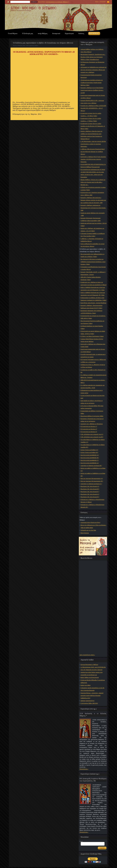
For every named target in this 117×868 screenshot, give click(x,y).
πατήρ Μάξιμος (43, 34)
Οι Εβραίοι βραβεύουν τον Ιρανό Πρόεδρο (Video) (92, 327)
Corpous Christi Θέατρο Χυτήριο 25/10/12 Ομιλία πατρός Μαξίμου (92, 340)
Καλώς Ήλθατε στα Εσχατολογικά (90, 677)
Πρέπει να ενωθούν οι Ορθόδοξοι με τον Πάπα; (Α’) (93, 469)
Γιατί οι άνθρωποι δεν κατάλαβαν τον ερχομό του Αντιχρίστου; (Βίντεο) (93, 245)
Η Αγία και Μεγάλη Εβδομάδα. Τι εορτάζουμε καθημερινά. (93, 681)
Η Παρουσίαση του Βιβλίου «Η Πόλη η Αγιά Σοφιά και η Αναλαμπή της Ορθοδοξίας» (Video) (93, 299)
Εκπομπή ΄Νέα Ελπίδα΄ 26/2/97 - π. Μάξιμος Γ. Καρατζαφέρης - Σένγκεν (93, 273)
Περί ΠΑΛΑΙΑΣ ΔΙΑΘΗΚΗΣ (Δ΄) (90, 463)
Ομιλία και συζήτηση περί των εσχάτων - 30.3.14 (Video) (94, 224)
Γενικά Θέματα (13, 34)
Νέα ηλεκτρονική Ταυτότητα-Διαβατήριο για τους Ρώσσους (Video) (92, 322)
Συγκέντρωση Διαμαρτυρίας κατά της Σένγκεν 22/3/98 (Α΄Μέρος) (93, 97)
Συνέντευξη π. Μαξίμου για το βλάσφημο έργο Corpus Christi (93, 345)
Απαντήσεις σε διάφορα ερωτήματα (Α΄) (91, 484)
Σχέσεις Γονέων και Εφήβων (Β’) (89, 452)
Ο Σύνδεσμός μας (28, 34)
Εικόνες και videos (86, 685)
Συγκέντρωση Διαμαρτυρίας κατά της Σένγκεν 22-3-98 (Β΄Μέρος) (93, 350)
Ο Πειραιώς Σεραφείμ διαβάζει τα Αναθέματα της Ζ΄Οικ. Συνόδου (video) (93, 235)
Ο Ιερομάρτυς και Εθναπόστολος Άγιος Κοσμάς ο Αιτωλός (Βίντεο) (93, 268)
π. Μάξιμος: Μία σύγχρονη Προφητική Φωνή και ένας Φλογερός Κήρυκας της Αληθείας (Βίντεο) (93, 152)
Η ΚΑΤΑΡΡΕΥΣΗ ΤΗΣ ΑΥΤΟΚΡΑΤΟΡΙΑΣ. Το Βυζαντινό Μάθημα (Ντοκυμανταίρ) (93, 166)
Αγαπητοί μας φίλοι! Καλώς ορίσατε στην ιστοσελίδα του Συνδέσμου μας (92, 674)
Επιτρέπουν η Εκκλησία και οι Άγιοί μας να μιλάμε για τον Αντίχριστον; (92, 420)
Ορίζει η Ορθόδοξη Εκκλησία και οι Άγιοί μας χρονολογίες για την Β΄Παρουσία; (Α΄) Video (93, 289)
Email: (81, 841)
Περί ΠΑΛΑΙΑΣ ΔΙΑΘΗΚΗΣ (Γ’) (90, 460)
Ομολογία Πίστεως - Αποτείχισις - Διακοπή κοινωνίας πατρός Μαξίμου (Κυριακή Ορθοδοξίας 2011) (92, 696)
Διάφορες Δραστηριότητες (88, 701)
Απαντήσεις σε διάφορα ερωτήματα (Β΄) (91, 466)
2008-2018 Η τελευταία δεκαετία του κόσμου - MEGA (93, 381)
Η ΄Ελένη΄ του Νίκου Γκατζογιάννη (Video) (92, 336)
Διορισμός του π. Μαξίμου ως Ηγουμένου (92, 424)
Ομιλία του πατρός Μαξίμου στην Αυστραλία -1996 (93, 214)
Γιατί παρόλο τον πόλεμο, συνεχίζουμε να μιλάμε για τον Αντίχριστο (92, 402)
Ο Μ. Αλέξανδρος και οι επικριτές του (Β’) (92, 437)
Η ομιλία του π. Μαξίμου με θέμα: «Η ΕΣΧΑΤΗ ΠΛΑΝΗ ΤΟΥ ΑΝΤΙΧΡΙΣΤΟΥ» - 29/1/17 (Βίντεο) (93, 108)
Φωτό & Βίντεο (94, 34)
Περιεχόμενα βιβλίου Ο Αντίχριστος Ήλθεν (92, 416)
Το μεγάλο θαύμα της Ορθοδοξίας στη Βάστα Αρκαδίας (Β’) (93, 446)
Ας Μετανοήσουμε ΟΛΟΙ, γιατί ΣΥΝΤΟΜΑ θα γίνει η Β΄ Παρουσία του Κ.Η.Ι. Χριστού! (93, 668)
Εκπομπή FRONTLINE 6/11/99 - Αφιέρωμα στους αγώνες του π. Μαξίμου (92, 102)
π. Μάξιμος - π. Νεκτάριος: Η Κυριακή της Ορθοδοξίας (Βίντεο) (92, 240)
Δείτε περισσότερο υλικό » (87, 655)
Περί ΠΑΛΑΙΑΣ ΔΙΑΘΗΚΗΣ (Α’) (90, 455)
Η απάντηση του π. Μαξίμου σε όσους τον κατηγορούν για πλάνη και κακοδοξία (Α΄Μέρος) (94, 284)
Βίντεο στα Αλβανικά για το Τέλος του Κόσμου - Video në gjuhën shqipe (93, 526)
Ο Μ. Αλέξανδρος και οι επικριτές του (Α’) (92, 434)
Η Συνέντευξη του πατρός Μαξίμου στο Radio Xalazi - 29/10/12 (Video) (93, 332)
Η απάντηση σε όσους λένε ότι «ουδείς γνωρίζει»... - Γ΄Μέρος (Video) (91, 120)
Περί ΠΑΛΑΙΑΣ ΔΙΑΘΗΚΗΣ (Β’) (90, 458)
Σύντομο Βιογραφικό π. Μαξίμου (89, 665)
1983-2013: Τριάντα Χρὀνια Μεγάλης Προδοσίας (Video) (91, 278)
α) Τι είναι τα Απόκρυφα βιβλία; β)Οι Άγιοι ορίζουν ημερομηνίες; (92, 407)
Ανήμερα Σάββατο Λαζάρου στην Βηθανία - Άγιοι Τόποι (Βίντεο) (92, 51)
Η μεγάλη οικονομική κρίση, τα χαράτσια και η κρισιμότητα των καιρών (93, 356)
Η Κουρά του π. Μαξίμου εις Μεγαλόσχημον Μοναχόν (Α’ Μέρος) (92, 501)
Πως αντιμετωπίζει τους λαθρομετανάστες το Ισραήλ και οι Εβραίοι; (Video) (92, 255)
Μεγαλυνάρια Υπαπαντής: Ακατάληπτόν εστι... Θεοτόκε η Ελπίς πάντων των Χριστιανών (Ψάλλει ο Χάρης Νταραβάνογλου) (93, 57)
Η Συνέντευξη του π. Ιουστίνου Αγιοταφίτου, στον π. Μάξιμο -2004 (92, 194)
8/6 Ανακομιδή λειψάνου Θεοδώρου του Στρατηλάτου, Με (93, 780)
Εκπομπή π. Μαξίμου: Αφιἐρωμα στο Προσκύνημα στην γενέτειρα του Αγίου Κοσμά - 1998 (93, 208)
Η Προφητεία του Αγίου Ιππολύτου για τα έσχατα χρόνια (92, 392)
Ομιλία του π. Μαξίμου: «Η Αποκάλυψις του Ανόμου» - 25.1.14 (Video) (92, 230)
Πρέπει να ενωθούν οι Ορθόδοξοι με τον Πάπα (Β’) (93, 475)
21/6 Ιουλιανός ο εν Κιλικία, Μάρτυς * (57, 2)
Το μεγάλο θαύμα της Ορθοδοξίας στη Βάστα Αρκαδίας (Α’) (93, 441)
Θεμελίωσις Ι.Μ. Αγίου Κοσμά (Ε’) (90, 497)
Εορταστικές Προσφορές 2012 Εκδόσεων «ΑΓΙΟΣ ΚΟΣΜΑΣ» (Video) (91, 312)
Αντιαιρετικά (56, 34)
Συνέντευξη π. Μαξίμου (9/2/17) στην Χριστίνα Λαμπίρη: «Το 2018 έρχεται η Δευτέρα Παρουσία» (93, 159)
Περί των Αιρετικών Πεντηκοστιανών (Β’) (92, 481)
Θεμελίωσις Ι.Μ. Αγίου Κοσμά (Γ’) (90, 492)
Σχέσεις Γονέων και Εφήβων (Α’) (89, 450)
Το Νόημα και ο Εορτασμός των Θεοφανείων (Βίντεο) (93, 63)
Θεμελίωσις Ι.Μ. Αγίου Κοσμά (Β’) (90, 489)
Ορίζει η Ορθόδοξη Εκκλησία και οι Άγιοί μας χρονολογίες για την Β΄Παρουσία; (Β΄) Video (93, 294)
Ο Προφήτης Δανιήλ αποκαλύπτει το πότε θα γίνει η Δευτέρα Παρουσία (92, 689)
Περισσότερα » (84, 769)
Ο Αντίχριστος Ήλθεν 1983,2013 (89, 703)
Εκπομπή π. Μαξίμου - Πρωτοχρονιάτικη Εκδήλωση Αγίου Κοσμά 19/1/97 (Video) (91, 307)
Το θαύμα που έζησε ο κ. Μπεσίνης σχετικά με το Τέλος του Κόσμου (93, 366)
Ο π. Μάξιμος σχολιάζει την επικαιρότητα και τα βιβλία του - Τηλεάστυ (93, 376)
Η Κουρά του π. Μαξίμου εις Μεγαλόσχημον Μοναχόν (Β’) (92, 506)
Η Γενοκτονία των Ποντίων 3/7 (89, 432)
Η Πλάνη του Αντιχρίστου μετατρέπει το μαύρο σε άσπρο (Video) (93, 189)
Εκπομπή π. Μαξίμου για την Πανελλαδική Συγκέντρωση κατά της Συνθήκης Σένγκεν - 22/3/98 (92, 90)
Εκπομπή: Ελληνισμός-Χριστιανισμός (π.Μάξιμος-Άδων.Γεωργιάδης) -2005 (91, 219)
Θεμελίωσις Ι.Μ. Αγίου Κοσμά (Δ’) (90, 494)
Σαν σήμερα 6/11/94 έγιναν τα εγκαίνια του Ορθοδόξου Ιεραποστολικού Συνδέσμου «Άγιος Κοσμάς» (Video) (93, 262)
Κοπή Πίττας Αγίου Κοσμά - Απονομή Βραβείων (93, 303)
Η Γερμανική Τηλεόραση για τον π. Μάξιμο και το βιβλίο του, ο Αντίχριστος (93, 361)
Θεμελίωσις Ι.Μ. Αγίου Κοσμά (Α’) (90, 486)
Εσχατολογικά (69, 34)
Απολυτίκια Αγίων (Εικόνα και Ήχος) (90, 522)
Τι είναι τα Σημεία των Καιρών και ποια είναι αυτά (93, 397)
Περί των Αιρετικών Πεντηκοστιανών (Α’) (92, 479)
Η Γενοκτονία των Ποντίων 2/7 (89, 429)
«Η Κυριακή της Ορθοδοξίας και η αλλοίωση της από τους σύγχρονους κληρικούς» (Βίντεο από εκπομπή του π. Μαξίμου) (94, 70)
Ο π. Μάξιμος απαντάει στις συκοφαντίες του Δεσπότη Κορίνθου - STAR (93, 386)
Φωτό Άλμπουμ (85, 533)
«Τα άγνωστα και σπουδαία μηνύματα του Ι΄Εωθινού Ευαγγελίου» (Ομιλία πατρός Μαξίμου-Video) (92, 83)
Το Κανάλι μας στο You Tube (88, 530)
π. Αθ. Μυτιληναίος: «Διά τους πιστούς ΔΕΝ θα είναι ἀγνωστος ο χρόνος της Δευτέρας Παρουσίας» (93, 144)
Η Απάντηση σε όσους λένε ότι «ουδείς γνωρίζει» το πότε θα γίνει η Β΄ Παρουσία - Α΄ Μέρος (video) (93, 126)
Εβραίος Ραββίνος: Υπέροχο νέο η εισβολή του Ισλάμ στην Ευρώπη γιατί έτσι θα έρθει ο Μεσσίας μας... (93, 182)
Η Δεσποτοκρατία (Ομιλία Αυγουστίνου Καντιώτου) (91, 76)
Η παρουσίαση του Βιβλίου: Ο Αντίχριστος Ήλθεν (92, 412)
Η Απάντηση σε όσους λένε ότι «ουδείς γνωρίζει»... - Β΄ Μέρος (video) (91, 115)
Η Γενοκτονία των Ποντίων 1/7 (89, 426)
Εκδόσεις (81, 34)
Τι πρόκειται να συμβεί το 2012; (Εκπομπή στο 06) (93, 371)
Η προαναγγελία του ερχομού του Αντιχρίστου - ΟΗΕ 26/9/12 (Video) (93, 317)
